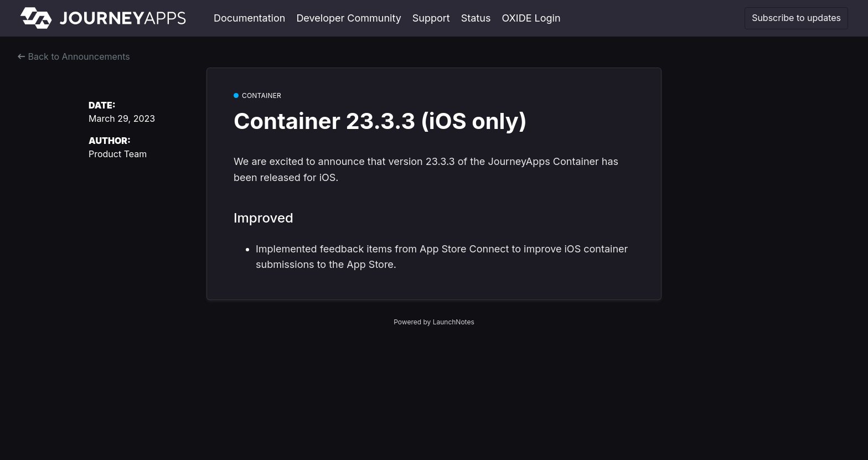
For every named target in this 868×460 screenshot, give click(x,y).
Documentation (249, 18)
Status (476, 18)
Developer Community (348, 18)
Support (431, 18)
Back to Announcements (74, 56)
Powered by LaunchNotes (434, 322)
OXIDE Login (531, 18)
